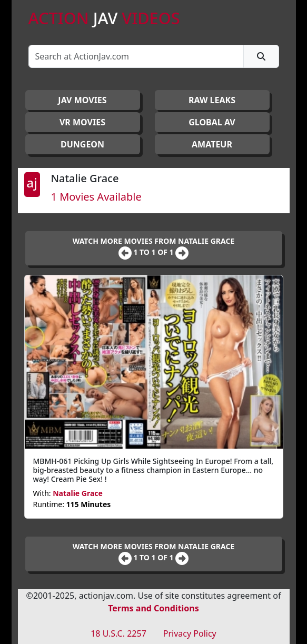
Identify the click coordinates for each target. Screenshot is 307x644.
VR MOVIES (82, 122)
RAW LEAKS (212, 100)
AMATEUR (212, 144)
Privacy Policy (190, 633)
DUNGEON (82, 144)
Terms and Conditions (153, 608)
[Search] (136, 56)
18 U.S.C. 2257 (118, 633)
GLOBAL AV (212, 122)
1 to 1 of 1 (154, 252)
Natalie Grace (78, 493)
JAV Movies (82, 100)
